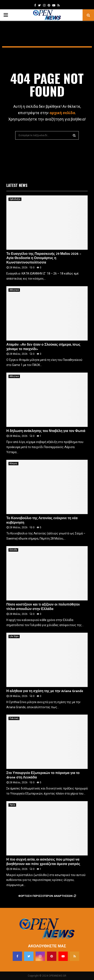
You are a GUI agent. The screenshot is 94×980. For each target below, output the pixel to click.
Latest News (17, 185)
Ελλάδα (13, 550)
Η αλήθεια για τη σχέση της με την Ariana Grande (45, 691)
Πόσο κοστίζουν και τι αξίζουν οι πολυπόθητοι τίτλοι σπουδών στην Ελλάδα (43, 607)
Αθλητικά (14, 290)
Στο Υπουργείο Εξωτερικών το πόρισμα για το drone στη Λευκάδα (43, 775)
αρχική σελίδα (62, 113)
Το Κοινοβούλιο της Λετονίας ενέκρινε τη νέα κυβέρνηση (42, 520)
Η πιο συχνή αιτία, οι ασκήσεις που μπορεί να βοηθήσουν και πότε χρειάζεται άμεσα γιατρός (43, 862)
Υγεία (12, 805)
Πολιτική (14, 718)
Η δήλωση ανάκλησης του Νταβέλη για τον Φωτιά (46, 431)
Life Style (14, 636)
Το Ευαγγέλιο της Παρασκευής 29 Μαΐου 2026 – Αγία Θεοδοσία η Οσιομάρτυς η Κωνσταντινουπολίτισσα (44, 258)
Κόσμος (13, 463)
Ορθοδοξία (15, 199)
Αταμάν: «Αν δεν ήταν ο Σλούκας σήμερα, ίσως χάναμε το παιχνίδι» (43, 347)
